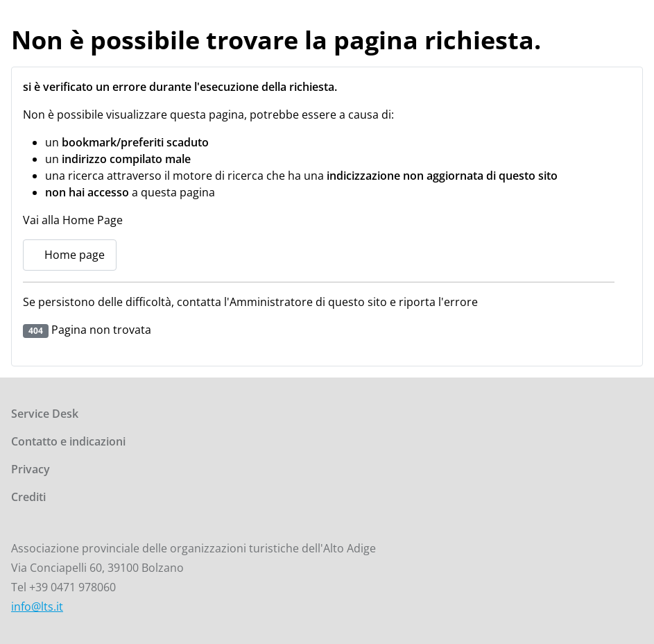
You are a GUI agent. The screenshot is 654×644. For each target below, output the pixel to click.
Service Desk (45, 414)
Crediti (28, 497)
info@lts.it (37, 607)
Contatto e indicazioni (68, 441)
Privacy (31, 469)
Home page (70, 255)
